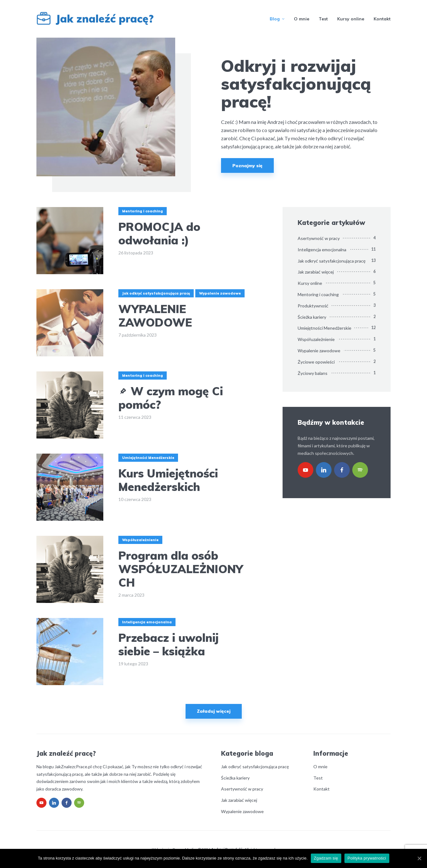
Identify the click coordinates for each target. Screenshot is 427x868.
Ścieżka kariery (312, 317)
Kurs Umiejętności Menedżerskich (168, 480)
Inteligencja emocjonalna (147, 622)
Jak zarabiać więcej (316, 272)
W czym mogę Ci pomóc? (171, 398)
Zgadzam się (326, 858)
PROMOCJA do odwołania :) (159, 233)
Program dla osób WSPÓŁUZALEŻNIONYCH (181, 569)
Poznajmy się (247, 166)
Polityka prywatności (367, 858)
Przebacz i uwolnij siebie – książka (168, 644)
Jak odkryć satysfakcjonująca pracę (156, 293)
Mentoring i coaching (143, 211)
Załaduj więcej (214, 711)
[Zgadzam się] (419, 858)
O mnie (302, 19)
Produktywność (313, 306)
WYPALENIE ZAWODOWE (155, 316)
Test (323, 19)
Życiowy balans (313, 373)
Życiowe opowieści (316, 362)
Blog (275, 19)
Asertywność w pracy (319, 238)
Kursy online (351, 19)
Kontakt (382, 19)
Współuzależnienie (140, 540)
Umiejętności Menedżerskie (148, 458)
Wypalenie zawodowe (220, 293)
